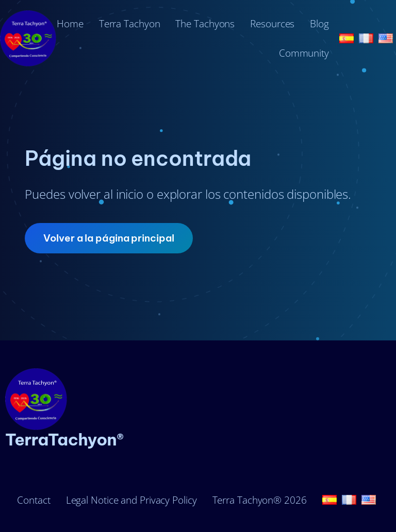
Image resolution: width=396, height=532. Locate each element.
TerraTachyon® (64, 439)
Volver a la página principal (109, 238)
